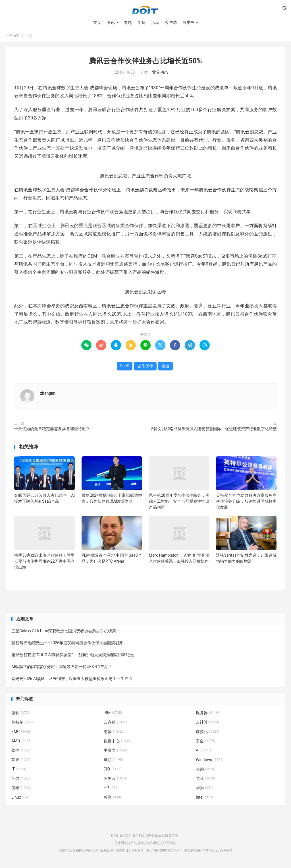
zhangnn (48, 395)
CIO (113, 770)
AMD (21, 742)
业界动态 (13, 37)
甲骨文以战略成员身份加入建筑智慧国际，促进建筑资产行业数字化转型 (213, 430)
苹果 (21, 761)
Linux (21, 799)
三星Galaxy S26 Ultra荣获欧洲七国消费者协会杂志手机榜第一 (66, 633)
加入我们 (153, 845)
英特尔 (23, 724)
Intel (204, 799)
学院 (142, 23)
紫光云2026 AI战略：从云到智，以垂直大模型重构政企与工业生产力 (72, 680)
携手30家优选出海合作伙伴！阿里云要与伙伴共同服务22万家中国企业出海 (44, 563)
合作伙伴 (145, 368)
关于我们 (121, 845)
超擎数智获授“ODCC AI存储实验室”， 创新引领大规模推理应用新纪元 (73, 656)
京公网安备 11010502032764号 (208, 852)
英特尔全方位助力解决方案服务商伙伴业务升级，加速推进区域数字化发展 (246, 503)
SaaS (125, 368)
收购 (205, 770)
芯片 (205, 780)
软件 (21, 752)
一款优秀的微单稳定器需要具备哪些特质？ (52, 430)
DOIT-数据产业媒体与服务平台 (145, 10)
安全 (205, 742)
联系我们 (170, 845)
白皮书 (188, 23)
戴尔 (113, 761)
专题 (128, 23)
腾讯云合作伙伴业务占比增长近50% (145, 63)
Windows (210, 761)
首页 (97, 23)
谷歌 (113, 799)
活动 (155, 23)
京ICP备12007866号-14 (164, 852)
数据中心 (117, 742)
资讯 (111, 23)
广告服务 (138, 845)
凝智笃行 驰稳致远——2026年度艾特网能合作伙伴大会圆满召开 (67, 645)
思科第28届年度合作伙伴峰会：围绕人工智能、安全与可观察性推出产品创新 (179, 503)
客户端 (171, 23)
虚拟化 (207, 733)
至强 (21, 780)
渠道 (165, 368)
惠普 (113, 733)
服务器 (207, 714)
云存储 (115, 724)
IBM (113, 714)
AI (203, 752)
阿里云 (115, 780)
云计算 (207, 724)
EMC (21, 733)
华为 (205, 789)
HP (111, 789)
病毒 (21, 789)
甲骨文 (115, 752)
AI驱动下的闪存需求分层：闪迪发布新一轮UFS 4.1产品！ (62, 668)
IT (19, 770)
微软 (21, 714)
